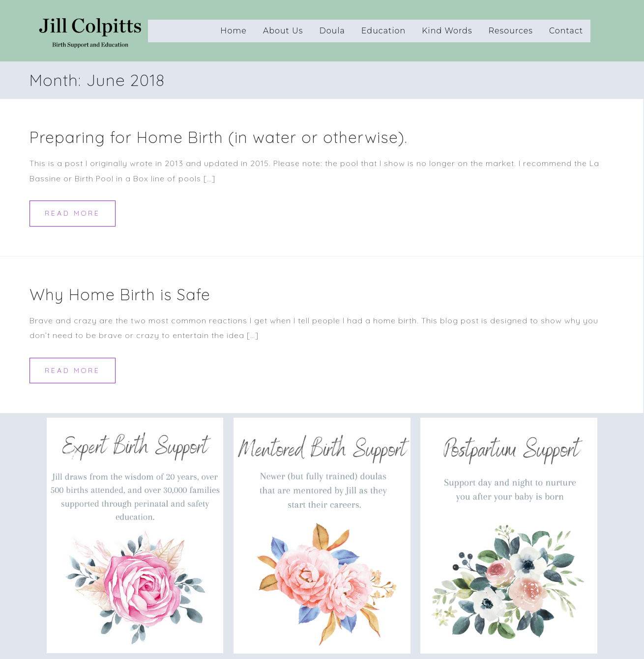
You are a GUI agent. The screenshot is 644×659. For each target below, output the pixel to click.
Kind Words (447, 31)
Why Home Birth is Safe (120, 294)
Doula (332, 31)
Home (234, 31)
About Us (283, 31)
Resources (511, 31)
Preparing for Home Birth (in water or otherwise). (219, 137)
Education (384, 31)
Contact (566, 31)
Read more (73, 213)
